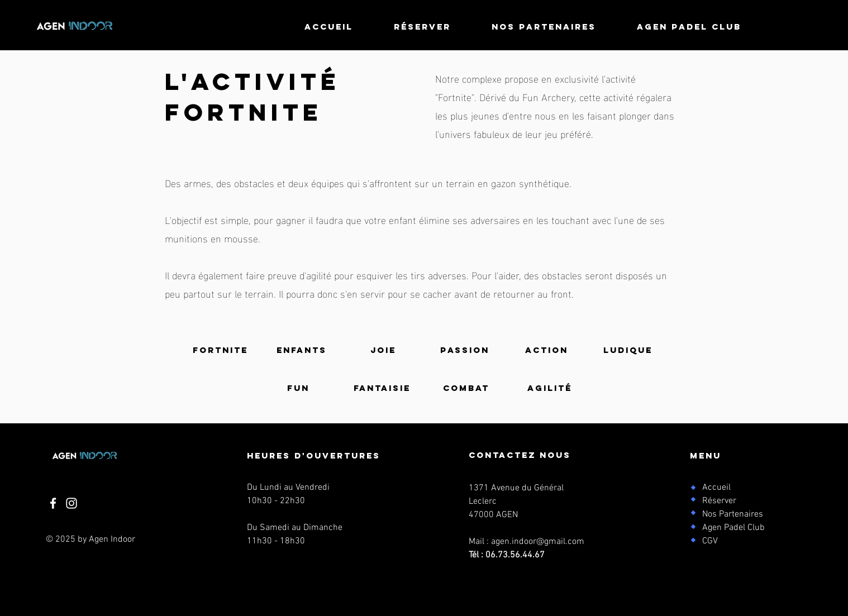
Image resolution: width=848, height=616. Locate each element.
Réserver (719, 501)
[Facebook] (53, 503)
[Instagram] (72, 503)
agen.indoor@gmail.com (538, 542)
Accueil (716, 488)
